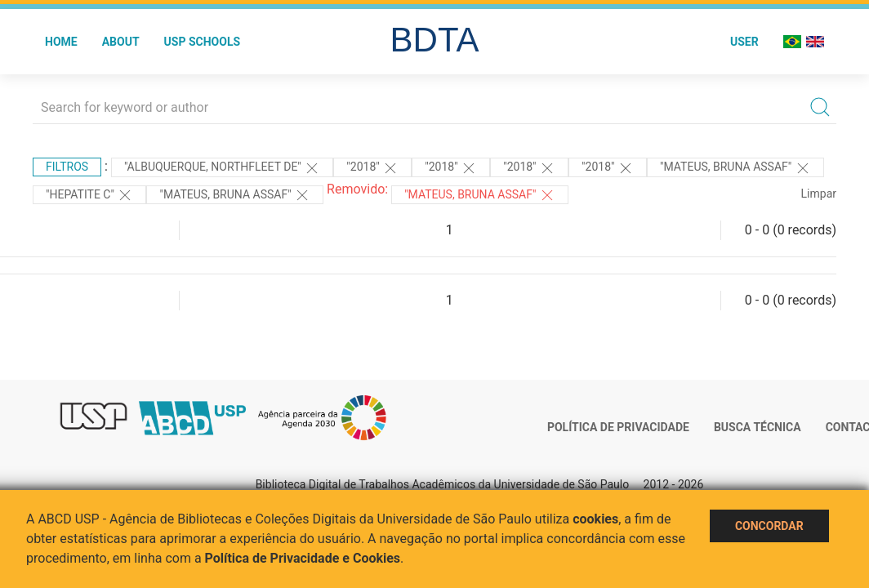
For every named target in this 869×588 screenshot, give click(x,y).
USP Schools (203, 42)
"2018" (372, 168)
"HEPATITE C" (89, 195)
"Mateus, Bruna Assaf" (480, 195)
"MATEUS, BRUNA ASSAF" (735, 168)
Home (61, 42)
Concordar (769, 526)
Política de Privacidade (618, 427)
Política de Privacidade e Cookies (303, 558)
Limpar (819, 194)
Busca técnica (758, 427)
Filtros (67, 167)
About (121, 42)
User (744, 42)
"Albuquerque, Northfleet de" (222, 168)
